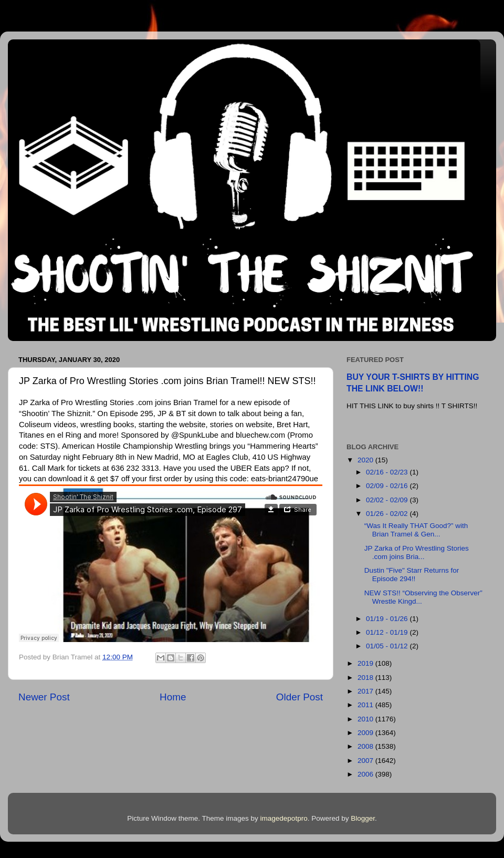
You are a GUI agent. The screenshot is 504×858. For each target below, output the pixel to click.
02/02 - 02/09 (388, 500)
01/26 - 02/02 (388, 514)
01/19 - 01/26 (388, 619)
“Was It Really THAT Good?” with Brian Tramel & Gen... (416, 530)
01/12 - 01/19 (388, 632)
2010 (366, 719)
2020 (366, 460)
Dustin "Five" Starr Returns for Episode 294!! (412, 575)
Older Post (300, 697)
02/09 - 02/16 (388, 486)
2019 (366, 663)
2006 (366, 774)
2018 (366, 678)
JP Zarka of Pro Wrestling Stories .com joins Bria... (417, 552)
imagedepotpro (284, 818)
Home (173, 697)
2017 (366, 691)
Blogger (363, 818)
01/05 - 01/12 (388, 646)
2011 (366, 705)
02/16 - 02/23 (388, 472)
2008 (366, 746)
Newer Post (44, 697)
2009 (366, 733)
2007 (366, 761)
